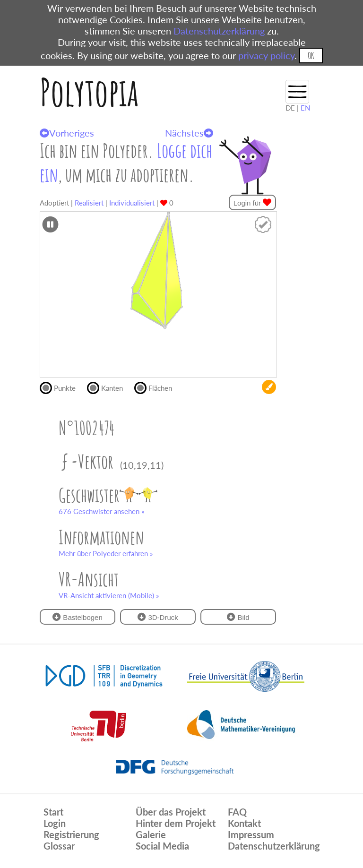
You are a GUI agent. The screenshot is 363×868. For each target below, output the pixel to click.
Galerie (151, 834)
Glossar (59, 846)
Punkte (62, 387)
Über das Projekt (171, 812)
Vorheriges (67, 133)
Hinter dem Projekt (176, 823)
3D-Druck (158, 617)
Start (53, 812)
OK (311, 56)
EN (305, 108)
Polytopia (89, 92)
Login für (253, 202)
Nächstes (189, 133)
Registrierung (71, 834)
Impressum (251, 834)
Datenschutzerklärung (219, 31)
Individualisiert (132, 203)
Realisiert (89, 203)
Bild (238, 617)
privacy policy (266, 55)
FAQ (237, 812)
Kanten (109, 387)
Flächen (157, 387)
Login (55, 823)
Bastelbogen (78, 617)
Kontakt (244, 823)
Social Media (162, 846)
